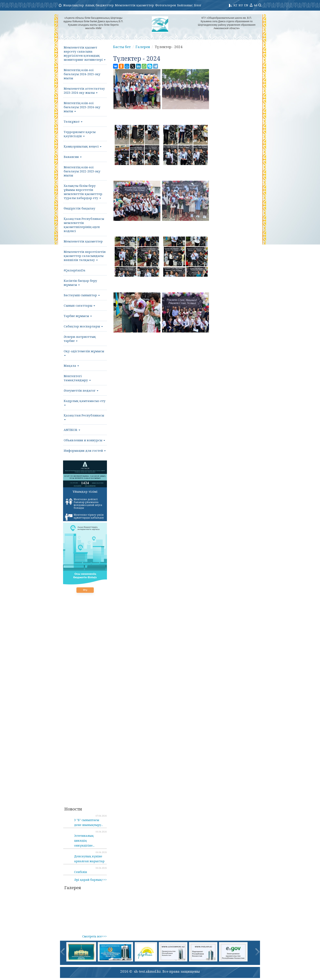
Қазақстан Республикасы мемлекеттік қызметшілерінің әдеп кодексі (84, 225)
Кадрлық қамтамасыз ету (85, 402)
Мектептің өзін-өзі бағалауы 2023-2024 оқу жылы (82, 107)
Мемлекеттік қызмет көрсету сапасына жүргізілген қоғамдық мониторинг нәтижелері (85, 53)
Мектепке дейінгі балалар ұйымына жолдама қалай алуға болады (84, 504)
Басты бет (122, 47)
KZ (235, 5)
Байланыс (185, 5)
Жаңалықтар (73, 5)
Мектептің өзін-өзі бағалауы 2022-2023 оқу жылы (82, 171)
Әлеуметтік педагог (81, 390)
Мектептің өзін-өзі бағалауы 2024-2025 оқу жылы (82, 74)
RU (241, 5)
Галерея (143, 47)
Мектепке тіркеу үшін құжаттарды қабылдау (84, 517)
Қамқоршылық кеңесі (83, 146)
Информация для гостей (85, 450)
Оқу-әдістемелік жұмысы (84, 352)
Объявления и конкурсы (84, 440)
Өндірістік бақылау (79, 208)
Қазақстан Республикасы (84, 417)
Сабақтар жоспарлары (83, 326)
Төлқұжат (73, 121)
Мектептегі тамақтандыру (77, 378)
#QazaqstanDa (74, 270)
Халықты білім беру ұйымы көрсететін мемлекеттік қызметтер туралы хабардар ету (83, 192)
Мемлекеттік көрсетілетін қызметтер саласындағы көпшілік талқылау (85, 256)
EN (246, 5)
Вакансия (73, 157)
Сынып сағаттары (79, 305)
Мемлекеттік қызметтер (134, 5)
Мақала (71, 366)
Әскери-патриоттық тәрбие (80, 339)
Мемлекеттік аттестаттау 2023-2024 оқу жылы (84, 90)
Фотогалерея (166, 5)
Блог (198, 5)
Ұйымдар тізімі (85, 491)
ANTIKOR (72, 430)
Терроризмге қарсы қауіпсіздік (80, 134)
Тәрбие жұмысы (78, 316)
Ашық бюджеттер (99, 5)
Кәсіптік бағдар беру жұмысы (80, 283)
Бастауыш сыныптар (82, 295)
